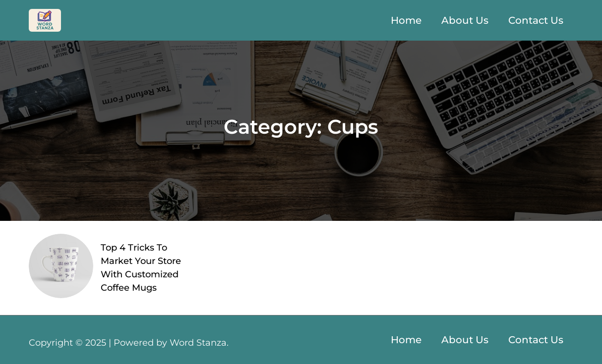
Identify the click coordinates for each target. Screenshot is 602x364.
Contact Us (536, 20)
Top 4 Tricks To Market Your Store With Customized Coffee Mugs (141, 268)
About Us (465, 20)
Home (406, 20)
